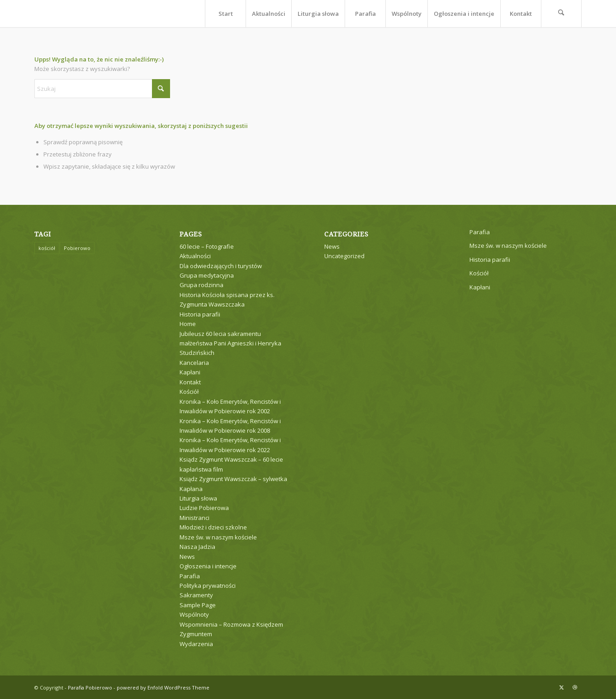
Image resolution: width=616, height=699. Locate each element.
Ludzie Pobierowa (204, 508)
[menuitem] (225, 14)
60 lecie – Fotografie (207, 246)
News (187, 557)
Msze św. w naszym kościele (218, 537)
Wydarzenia (196, 644)
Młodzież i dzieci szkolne (213, 527)
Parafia (190, 576)
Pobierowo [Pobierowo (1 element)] (77, 248)
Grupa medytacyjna (207, 275)
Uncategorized (344, 256)
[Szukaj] (561, 14)
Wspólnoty (194, 614)
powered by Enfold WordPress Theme (163, 687)
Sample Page (198, 605)
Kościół (189, 392)
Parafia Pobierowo (90, 687)
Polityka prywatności (208, 586)
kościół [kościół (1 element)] (47, 248)
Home (188, 324)
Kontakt (190, 382)
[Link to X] (561, 687)
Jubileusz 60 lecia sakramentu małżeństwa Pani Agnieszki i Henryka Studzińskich (230, 343)
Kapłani (190, 372)
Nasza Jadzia (197, 547)
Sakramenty (196, 595)
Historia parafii (200, 314)
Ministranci (194, 518)
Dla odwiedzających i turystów (221, 266)
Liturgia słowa (198, 498)
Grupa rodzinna (201, 285)
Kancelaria (194, 363)
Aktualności (195, 256)
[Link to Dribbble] (575, 687)
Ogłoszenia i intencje (208, 566)
